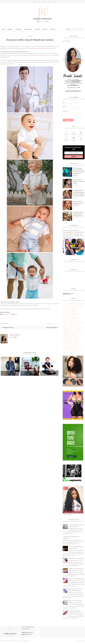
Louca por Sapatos (75, 313)
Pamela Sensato (15, 335)
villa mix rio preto (73, 350)
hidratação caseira (68, 338)
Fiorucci (75, 311)
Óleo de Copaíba (66, 41)
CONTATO (53, 29)
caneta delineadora (75, 331)
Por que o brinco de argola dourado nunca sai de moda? (78, 203)
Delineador (66, 308)
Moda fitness (76, 318)
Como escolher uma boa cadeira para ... (29, 373)
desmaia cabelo (74, 335)
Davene (74, 306)
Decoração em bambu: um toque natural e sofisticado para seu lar (78, 214)
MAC (74, 316)
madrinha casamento (68, 343)
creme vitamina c (67, 333)
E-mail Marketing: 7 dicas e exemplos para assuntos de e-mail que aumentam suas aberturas (78, 172)
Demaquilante (73, 308)
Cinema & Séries (28, 29)
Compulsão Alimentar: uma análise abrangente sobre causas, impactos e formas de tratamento (79, 193)
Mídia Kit (45, 29)
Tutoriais (37, 29)
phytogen (76, 348)
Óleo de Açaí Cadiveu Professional (76, 569)
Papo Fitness (71, 323)
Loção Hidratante (67, 316)
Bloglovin (74, 139)
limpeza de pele (78, 340)
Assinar (74, 156)
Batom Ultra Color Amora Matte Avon (76, 559)
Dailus (69, 306)
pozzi (81, 348)
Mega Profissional (67, 318)
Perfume (82, 323)
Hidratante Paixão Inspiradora (75, 601)
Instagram (4, 314)
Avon (65, 306)
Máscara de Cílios (72, 321)
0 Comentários (4, 324)
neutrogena (74, 345)
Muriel (65, 321)
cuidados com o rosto (77, 333)
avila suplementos (76, 328)
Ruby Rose (76, 326)
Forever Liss (66, 313)
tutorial (65, 350)
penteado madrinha (68, 348)
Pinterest (16, 314)
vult (80, 350)
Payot (77, 323)
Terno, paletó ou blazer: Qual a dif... (10, 373)
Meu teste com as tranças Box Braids (71, 230)
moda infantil (66, 345)
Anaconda (81, 304)
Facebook (66, 133)
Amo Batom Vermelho (73, 304)
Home (3, 29)
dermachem (66, 335)
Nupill (65, 323)
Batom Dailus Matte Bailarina (75, 611)
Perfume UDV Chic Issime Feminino (76, 579)
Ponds (65, 326)
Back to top (81, 641)
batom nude (66, 331)
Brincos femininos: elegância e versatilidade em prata (79, 181)
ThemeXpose (15, 641)
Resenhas (10, 29)
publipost (30, 36)
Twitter (10, 314)
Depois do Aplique (67, 311)
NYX (78, 321)
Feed (81, 139)
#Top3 (65, 304)
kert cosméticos (77, 338)
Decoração (18, 29)
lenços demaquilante (68, 340)
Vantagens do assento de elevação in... (49, 373)
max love (76, 343)
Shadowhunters (67, 328)
